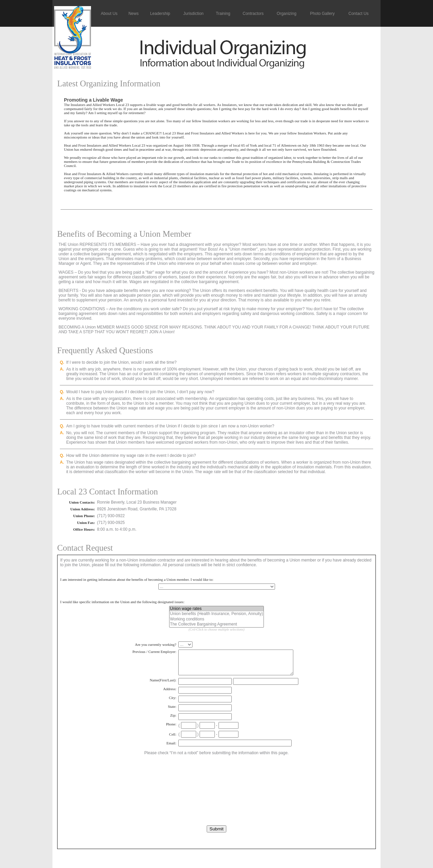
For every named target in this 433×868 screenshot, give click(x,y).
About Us (109, 14)
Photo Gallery (323, 14)
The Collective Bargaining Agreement (217, 624)
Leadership (160, 14)
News (134, 14)
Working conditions (217, 619)
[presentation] (216, 778)
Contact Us (358, 14)
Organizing (287, 14)
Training (223, 14)
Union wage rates (217, 609)
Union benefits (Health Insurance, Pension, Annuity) (217, 614)
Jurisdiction (193, 14)
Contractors (253, 14)
